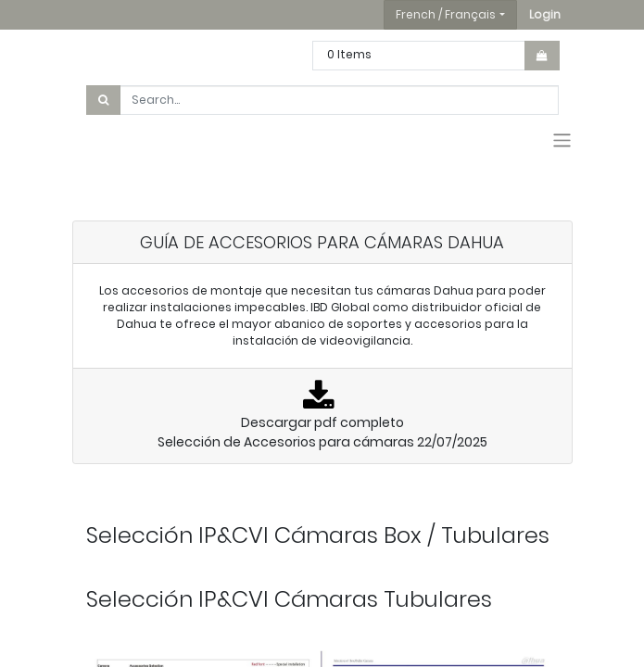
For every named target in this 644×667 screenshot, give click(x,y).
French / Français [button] (446, 14)
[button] (545, 15)
